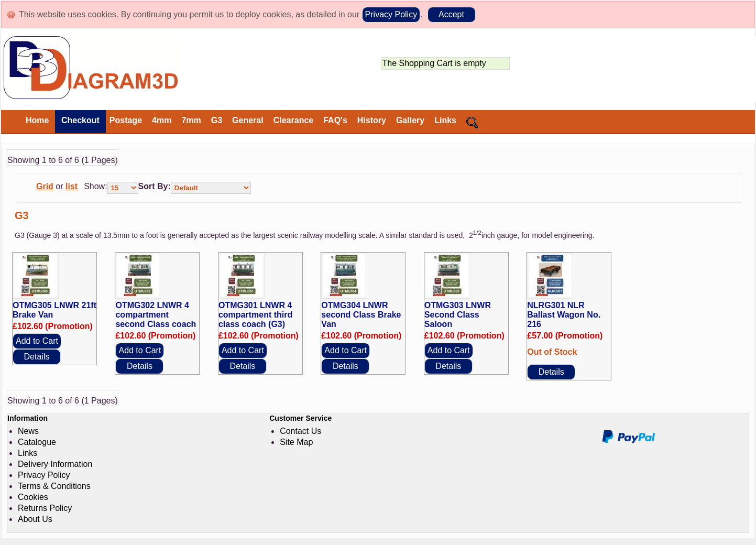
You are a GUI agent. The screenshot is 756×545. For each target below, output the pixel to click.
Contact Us (300, 431)
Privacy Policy (391, 14)
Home (37, 120)
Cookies (33, 497)
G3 (217, 120)
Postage (126, 120)
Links (445, 120)
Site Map (296, 442)
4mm (162, 120)
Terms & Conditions (54, 486)
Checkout (79, 120)
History (372, 120)
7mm (191, 120)
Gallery (410, 120)
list (72, 186)
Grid (45, 186)
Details (37, 357)
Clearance (294, 120)
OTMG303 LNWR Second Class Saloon (458, 315)
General (248, 120)
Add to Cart (37, 341)
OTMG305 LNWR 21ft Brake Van (54, 310)
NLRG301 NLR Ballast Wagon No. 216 (564, 315)
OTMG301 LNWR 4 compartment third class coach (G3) (255, 315)
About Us (35, 519)
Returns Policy (45, 508)
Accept (451, 14)
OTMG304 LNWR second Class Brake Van (361, 315)
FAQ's (335, 120)
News (28, 431)
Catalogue (37, 442)
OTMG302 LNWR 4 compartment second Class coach (156, 315)
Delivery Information (55, 464)
